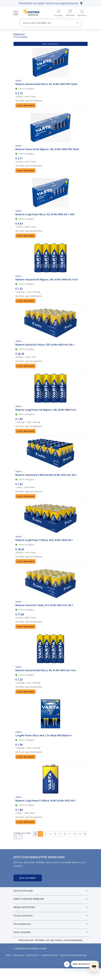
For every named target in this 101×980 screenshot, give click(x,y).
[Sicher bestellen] (51, 932)
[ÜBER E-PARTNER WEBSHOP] (51, 899)
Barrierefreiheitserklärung (73, 955)
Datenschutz (33, 955)
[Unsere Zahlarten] (51, 916)
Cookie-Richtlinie (50, 955)
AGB (8, 955)
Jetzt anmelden (28, 878)
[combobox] (51, 23)
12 (18, 837)
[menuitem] (70, 13)
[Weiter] (85, 834)
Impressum (18, 955)
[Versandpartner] (51, 924)
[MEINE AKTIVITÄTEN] (51, 907)
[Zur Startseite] (30, 13)
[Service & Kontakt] (51, 891)
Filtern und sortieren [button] (50, 44)
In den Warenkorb (26, 105)
